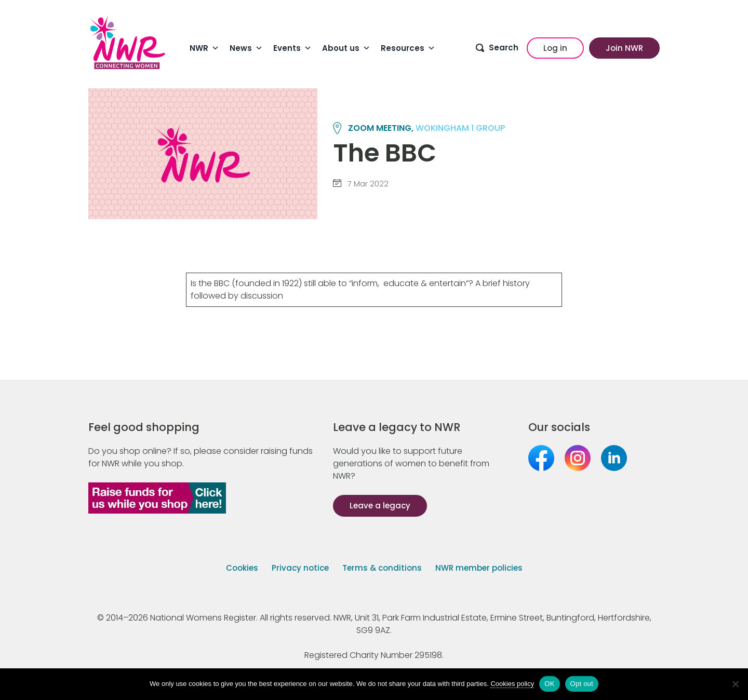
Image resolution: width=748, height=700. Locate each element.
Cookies (242, 568)
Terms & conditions (382, 568)
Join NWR (624, 48)
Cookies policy (512, 684)
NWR (204, 48)
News (246, 48)
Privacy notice (300, 568)
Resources (408, 48)
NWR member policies (479, 568)
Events (292, 48)
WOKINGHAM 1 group (460, 128)
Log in (555, 48)
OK (549, 684)
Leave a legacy (380, 506)
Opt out (582, 684)
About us (346, 48)
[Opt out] (735, 684)
